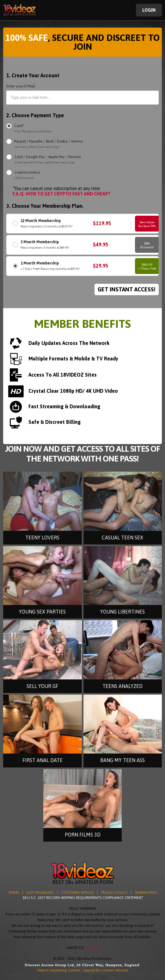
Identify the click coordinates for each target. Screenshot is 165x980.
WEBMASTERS (146, 893)
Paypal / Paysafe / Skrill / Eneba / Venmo (49, 144)
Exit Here (92, 948)
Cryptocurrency (27, 175)
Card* (33, 129)
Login (149, 10)
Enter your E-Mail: (21, 86)
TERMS (14, 893)
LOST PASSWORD (40, 893)
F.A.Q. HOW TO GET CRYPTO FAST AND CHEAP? (61, 194)
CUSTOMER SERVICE (78, 893)
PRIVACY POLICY (114, 893)
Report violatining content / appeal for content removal (83, 970)
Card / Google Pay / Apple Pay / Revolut (48, 160)
